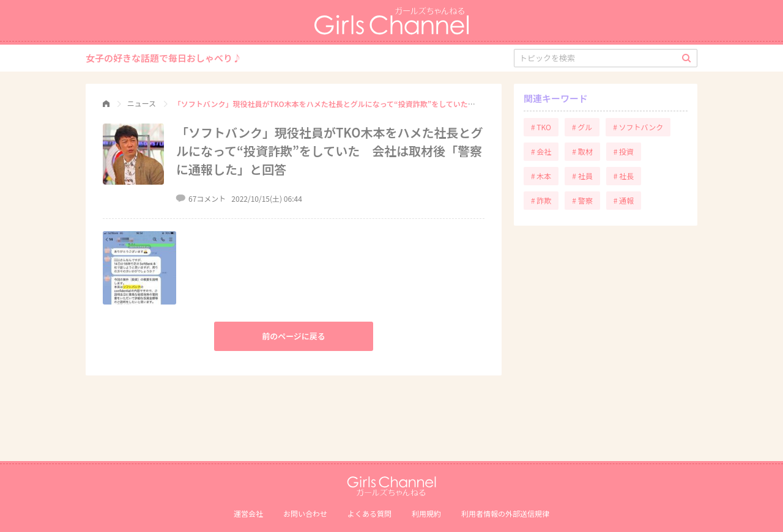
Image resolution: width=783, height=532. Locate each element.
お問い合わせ (305, 513)
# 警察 (582, 200)
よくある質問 (369, 513)
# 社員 (582, 176)
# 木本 (541, 176)
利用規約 (426, 513)
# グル (582, 127)
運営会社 (248, 513)
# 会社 (541, 151)
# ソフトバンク (638, 127)
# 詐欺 (541, 200)
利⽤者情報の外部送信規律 (505, 513)
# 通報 (624, 200)
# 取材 (582, 151)
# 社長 (624, 176)
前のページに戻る (294, 336)
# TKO (541, 127)
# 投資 (624, 151)
